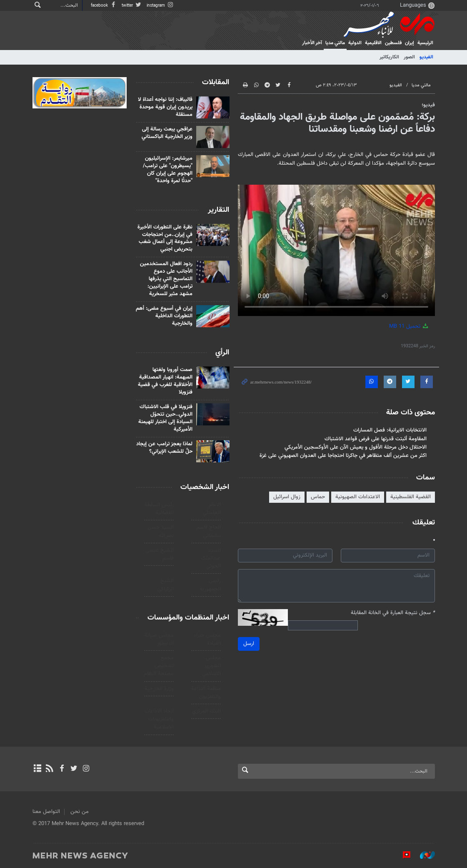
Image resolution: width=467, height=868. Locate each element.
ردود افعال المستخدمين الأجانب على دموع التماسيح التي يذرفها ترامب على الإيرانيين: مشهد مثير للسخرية (167, 279)
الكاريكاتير (389, 57)
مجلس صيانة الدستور (159, 639)
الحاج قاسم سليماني (209, 532)
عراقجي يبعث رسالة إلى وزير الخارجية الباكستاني (167, 133)
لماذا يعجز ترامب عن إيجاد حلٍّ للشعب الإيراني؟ (165, 447)
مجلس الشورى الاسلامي (212, 666)
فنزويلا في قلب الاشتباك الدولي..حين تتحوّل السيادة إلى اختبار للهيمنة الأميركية (166, 418)
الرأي (223, 353)
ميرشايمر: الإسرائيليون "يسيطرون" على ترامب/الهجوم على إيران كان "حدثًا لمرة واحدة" (168, 170)
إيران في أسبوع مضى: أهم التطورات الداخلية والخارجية (165, 316)
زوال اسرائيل (287, 497)
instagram (161, 6)
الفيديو (426, 57)
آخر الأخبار (312, 43)
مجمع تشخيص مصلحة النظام (159, 666)
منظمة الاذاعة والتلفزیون (206, 693)
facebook (104, 6)
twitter (132, 6)
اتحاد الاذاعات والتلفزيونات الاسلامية (159, 719)
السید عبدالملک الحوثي (211, 558)
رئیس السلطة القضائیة (159, 509)
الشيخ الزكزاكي (166, 585)
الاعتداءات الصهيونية (358, 497)
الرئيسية (425, 43)
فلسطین (393, 43)
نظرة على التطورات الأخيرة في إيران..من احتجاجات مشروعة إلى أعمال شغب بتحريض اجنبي (165, 238)
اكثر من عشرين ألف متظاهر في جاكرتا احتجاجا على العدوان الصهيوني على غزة (343, 455)
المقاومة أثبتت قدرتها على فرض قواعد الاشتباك (376, 439)
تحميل (409, 326)
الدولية (355, 43)
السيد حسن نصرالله (161, 532)
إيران (410, 43)
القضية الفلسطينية (411, 497)
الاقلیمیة (373, 43)
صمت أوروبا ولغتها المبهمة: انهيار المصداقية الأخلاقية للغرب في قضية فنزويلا (166, 381)
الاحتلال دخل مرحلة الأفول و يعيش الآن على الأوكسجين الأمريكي (356, 447)
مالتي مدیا (335, 43)
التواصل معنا (46, 812)
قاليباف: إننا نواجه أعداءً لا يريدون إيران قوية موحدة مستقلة (166, 107)
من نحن (80, 812)
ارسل (249, 644)
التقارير (219, 210)
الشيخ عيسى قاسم (160, 554)
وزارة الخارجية (159, 689)
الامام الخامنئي (212, 509)
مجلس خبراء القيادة (208, 639)
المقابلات (216, 83)
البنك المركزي (207, 711)
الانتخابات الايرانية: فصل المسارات (390, 430)
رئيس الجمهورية (211, 585)
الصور (409, 57)
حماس (318, 497)
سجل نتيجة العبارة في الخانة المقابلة (393, 613)
